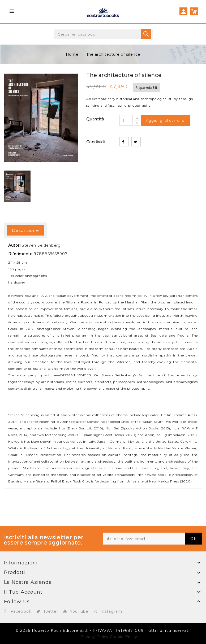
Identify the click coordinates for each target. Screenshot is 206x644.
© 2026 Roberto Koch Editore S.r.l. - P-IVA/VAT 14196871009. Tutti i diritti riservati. (103, 630)
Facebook (21, 611)
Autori (14, 245)
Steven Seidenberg (41, 245)
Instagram (111, 611)
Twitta (136, 142)
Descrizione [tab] (25, 230)
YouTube (79, 611)
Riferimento (20, 254)
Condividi (124, 142)
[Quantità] (126, 120)
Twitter (51, 611)
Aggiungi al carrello (165, 120)
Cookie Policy (124, 637)
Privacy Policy (94, 637)
